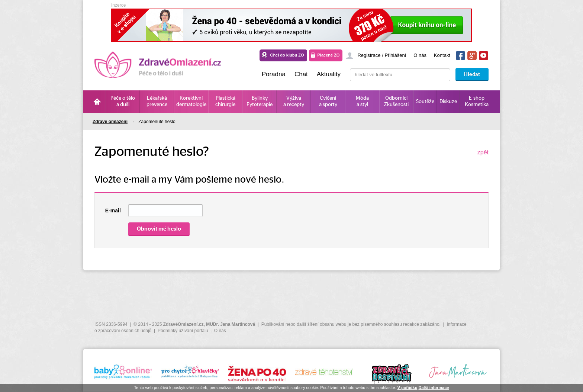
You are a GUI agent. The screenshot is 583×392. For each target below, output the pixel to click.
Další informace (434, 388)
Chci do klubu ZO (287, 55)
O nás (420, 55)
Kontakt (442, 55)
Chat (301, 74)
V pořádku (408, 388)
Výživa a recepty (294, 101)
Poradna (274, 74)
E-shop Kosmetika (477, 101)
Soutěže (425, 102)
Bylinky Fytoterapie (260, 101)
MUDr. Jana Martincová (231, 324)
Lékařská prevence (157, 101)
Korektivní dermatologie (191, 101)
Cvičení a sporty (328, 101)
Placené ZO (329, 55)
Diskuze (448, 102)
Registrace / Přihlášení (382, 55)
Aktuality (329, 74)
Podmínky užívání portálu (183, 331)
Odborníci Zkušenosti (396, 101)
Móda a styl (362, 101)
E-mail (113, 211)
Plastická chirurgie (225, 101)
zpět (483, 152)
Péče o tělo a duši (123, 101)
